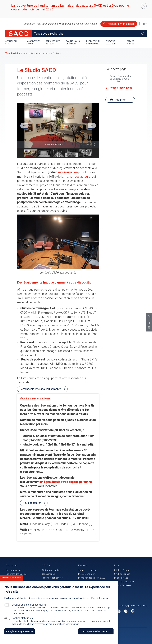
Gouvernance (48, 574)
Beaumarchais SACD (124, 582)
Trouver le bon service (52, 578)
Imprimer (120, 100)
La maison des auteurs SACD (92, 578)
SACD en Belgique (122, 570)
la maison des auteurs (76, 177)
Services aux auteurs (53, 43)
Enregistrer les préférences (20, 631)
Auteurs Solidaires (123, 585)
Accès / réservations (35, 398)
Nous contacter (32, 503)
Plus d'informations (100, 598)
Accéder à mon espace (119, 24)
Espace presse (130, 43)
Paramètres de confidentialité (11, 578)
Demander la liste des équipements (40, 389)
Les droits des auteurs (16, 574)
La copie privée (121, 578)
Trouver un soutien (87, 570)
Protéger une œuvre (87, 574)
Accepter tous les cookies (96, 631)
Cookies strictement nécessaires (29, 605)
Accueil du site (11, 43)
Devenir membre (14, 570)
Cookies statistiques (22, 618)
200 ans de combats (52, 570)
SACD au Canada (122, 574)
